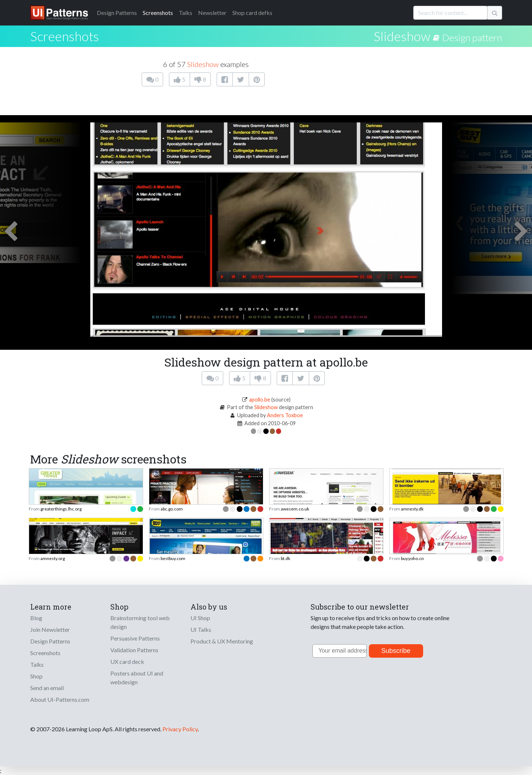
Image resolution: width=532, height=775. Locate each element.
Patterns (117, 13)
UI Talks (201, 629)
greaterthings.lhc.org (61, 509)
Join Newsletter (50, 629)
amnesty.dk (412, 509)
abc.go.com (172, 509)
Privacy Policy (180, 729)
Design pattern (472, 38)
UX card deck (127, 662)
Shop (36, 676)
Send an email (47, 688)
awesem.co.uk (295, 509)
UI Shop (200, 618)
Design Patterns (50, 641)
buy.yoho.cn (412, 558)
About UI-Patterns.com (60, 699)
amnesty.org (53, 558)
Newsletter (212, 13)
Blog (36, 618)
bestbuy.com (173, 558)
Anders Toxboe (285, 415)
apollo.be (260, 400)
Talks (186, 13)
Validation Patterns (134, 650)
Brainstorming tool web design (140, 622)
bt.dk (285, 558)
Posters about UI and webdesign (137, 678)
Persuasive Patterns (135, 638)
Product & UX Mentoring (222, 641)
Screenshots (158, 13)
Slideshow (402, 36)
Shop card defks (252, 13)
